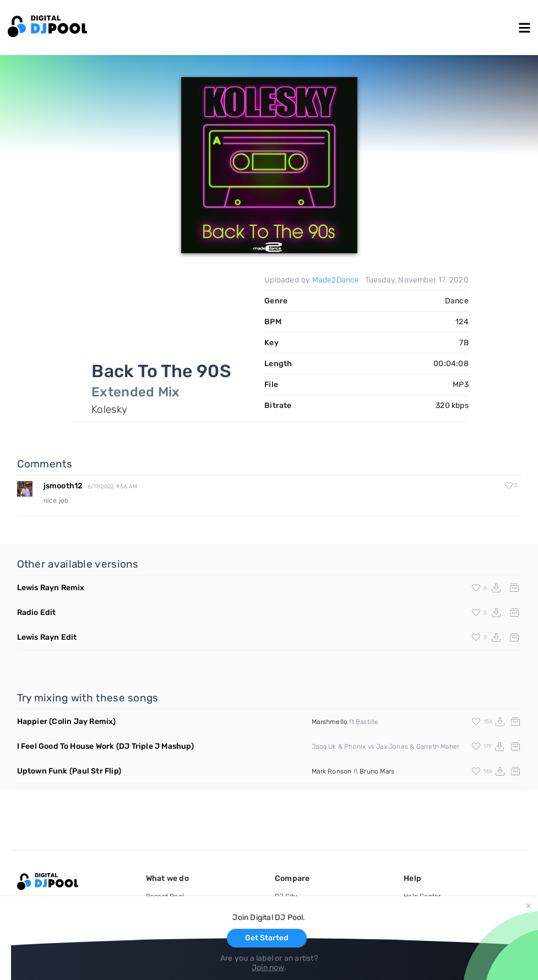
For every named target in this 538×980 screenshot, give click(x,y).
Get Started (267, 938)
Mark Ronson (332, 771)
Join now (268, 968)
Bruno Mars (377, 771)
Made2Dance (336, 280)
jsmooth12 (63, 486)
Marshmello (330, 722)
